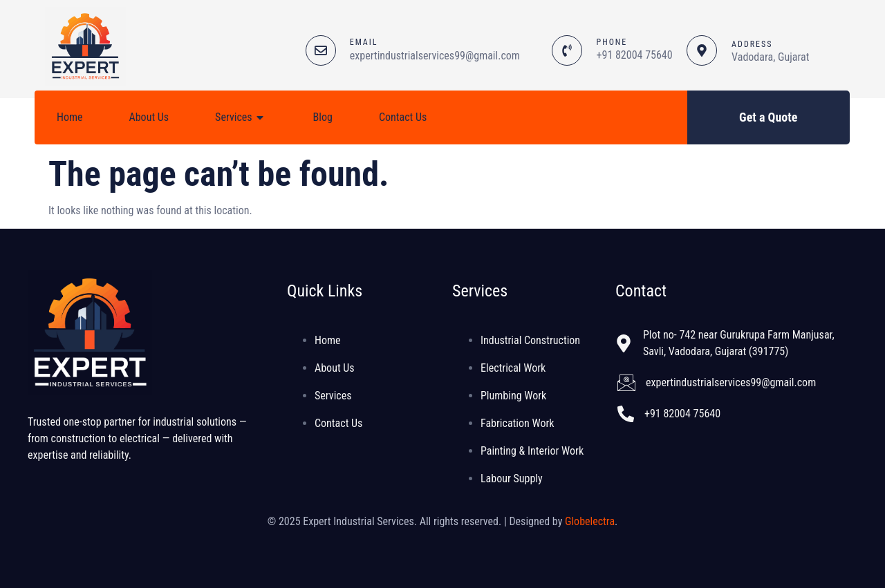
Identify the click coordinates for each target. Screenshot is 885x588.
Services (241, 117)
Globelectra (590, 521)
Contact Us (403, 117)
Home (70, 117)
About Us (149, 117)
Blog (323, 117)
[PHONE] (567, 50)
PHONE (612, 42)
